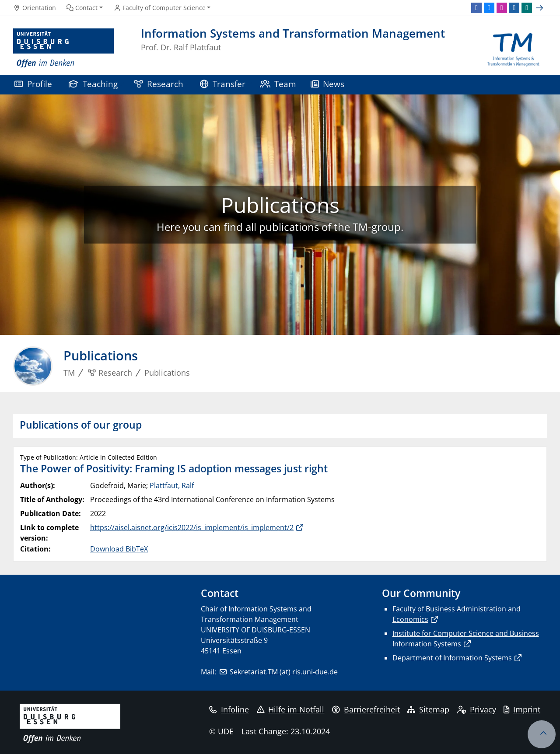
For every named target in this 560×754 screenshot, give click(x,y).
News (328, 84)
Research (159, 84)
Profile (33, 84)
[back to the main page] (513, 48)
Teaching (93, 84)
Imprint (522, 709)
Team (278, 84)
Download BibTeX (119, 549)
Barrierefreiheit (366, 709)
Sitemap (428, 709)
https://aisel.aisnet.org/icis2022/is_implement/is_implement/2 (192, 527)
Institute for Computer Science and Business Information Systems (466, 639)
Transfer (223, 84)
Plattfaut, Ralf (172, 485)
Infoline (229, 709)
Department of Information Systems (452, 658)
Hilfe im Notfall (291, 709)
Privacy (477, 709)
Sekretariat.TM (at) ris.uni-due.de (284, 672)
